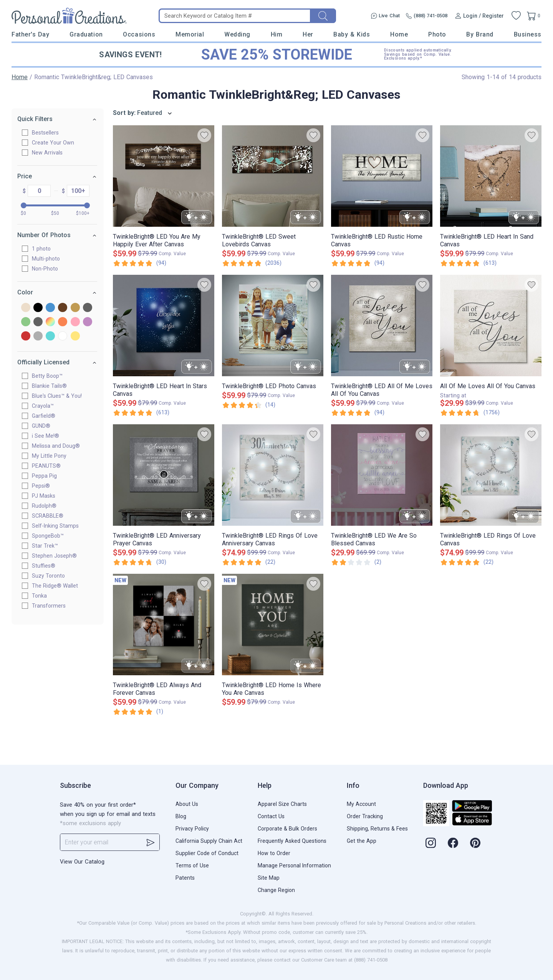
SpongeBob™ (51, 536)
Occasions (139, 34)
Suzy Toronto (52, 576)
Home (399, 34)
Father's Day (30, 34)
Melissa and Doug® (59, 446)
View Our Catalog (82, 862)
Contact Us (271, 816)
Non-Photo (48, 269)
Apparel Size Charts (282, 804)
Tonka (43, 596)
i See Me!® (49, 436)
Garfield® (47, 416)
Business (528, 34)
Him (277, 34)
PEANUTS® (50, 466)
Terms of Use (192, 865)
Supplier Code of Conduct (207, 853)
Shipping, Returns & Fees (377, 829)
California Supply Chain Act (209, 841)
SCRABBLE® (51, 516)
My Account (361, 804)
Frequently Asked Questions (292, 841)
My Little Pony (53, 456)
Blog (181, 816)
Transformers (52, 606)
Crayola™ (46, 406)
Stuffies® (47, 566)
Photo (437, 34)
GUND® (45, 426)
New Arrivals (51, 153)
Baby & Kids (352, 34)
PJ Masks (47, 496)
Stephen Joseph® (58, 556)
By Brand (480, 34)
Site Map (269, 878)
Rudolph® (48, 506)
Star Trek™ (48, 546)
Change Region (276, 890)
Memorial (190, 34)
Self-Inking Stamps (59, 526)
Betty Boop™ (51, 376)
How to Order (274, 853)
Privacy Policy (192, 829)
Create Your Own (56, 143)
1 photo (45, 249)
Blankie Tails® (53, 386)
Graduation (86, 34)
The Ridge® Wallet (58, 586)
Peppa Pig (48, 476)
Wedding (237, 34)
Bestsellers (49, 133)
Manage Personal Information (294, 865)
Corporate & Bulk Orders (287, 829)
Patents (185, 878)
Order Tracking (365, 816)
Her (308, 34)
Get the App (362, 841)
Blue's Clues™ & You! (60, 396)
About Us (187, 804)
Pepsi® (44, 486)
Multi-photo (49, 259)
